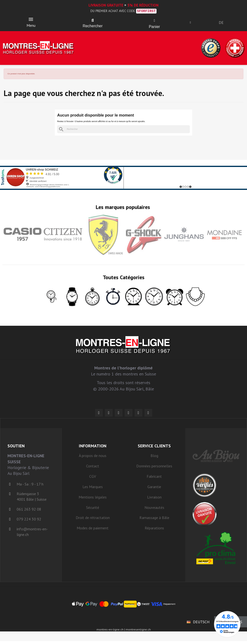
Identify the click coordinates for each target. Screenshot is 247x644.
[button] (93, 22)
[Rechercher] (123, 132)
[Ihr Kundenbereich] (192, 24)
